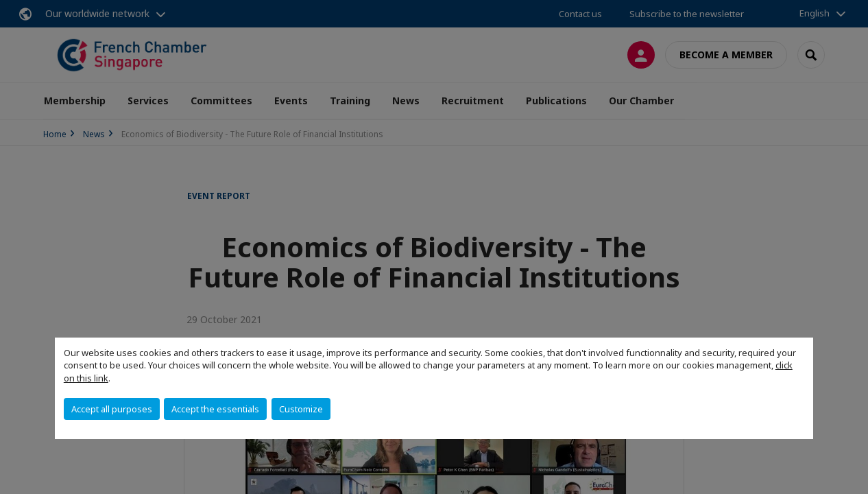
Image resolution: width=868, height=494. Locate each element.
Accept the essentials (215, 409)
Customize (301, 409)
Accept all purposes (112, 409)
